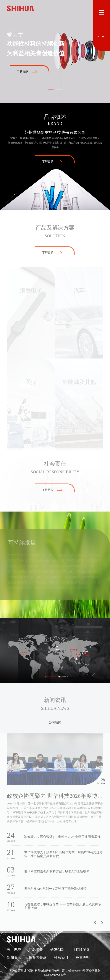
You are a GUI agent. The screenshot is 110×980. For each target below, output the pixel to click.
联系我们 (61, 958)
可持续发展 (81, 950)
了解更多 (27, 72)
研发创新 (57, 950)
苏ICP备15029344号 (74, 971)
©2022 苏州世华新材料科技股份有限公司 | (36, 971)
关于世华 (14, 950)
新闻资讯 (14, 958)
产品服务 (36, 950)
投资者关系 (37, 958)
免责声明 (83, 958)
